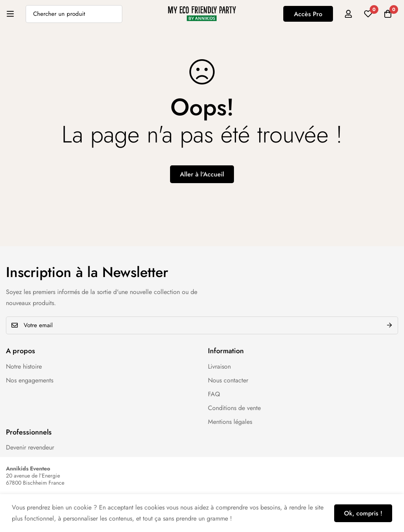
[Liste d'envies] (368, 14)
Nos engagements (30, 380)
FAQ (214, 394)
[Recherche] (113, 14)
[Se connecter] (348, 14)
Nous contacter (228, 380)
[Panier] (388, 14)
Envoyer (389, 325)
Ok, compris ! (363, 513)
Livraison (219, 366)
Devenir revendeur (30, 447)
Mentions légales (230, 422)
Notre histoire (24, 366)
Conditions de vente (234, 408)
